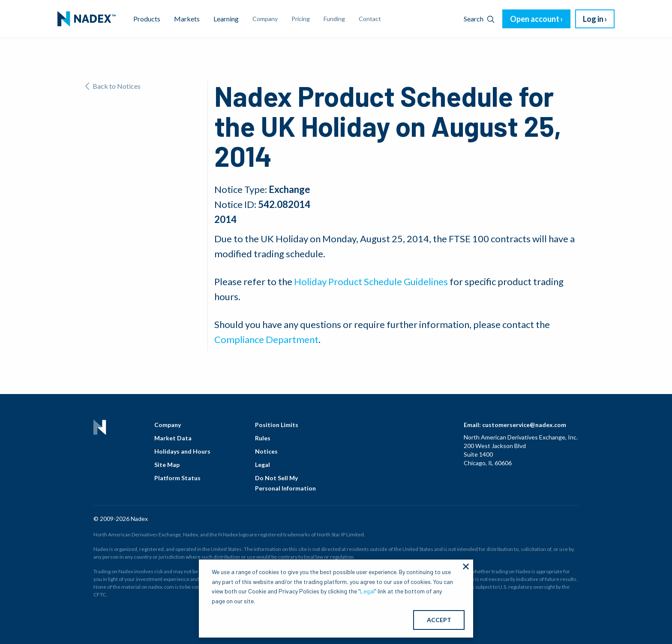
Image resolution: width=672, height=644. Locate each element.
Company (168, 425)
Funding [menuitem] (334, 19)
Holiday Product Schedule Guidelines (371, 281)
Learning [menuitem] (226, 19)
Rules (263, 438)
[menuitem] (87, 19)
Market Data (173, 438)
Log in (593, 19)
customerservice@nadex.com (524, 425)
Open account (535, 19)
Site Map (167, 465)
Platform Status (177, 478)
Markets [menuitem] (187, 19)
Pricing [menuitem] (301, 19)
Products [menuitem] (147, 19)
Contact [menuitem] (370, 19)
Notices (266, 451)
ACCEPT (439, 620)
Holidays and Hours (182, 451)
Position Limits (277, 425)
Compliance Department (266, 339)
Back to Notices (113, 86)
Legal (262, 465)
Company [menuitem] (265, 19)
